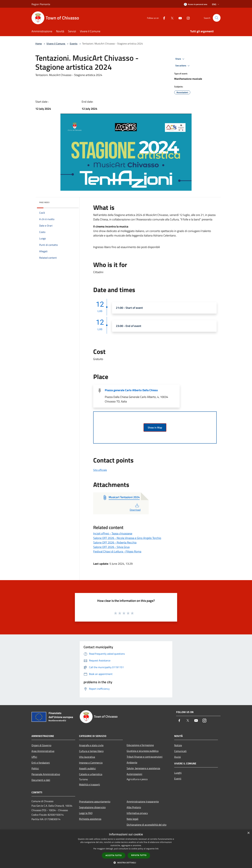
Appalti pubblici (87, 768)
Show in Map (155, 427)
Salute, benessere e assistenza (143, 768)
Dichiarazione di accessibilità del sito (146, 825)
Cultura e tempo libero (91, 751)
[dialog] (126, 849)
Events (74, 44)
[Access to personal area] (196, 4)
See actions (183, 66)
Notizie (178, 745)
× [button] (248, 833)
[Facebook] (163, 18)
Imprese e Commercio (91, 763)
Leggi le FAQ (86, 813)
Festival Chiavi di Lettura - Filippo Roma (117, 551)
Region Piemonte (41, 4)
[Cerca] (217, 18)
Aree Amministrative (43, 751)
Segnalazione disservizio (92, 807)
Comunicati (180, 751)
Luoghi (178, 773)
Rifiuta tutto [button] (139, 855)
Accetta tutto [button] (114, 855)
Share (180, 59)
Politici (35, 768)
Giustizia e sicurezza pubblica (143, 751)
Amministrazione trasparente (143, 801)
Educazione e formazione (140, 745)
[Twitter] (171, 18)
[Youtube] (179, 18)
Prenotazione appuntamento (95, 801)
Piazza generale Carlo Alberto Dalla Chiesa (131, 390)
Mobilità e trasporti (90, 784)
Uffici (34, 757)
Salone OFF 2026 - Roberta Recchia (115, 542)
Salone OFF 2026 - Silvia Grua (111, 547)
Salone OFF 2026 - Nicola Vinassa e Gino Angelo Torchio (127, 538)
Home (39, 44)
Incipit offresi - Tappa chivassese (113, 533)
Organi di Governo (41, 745)
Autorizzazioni (134, 774)
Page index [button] (44, 202)
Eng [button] (216, 4)
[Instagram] (187, 18)
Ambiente (132, 762)
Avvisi (178, 757)
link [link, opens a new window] (157, 849)
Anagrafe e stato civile (91, 745)
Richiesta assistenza (90, 819)
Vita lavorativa (87, 757)
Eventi (178, 779)
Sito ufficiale (100, 470)
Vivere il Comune (56, 44)
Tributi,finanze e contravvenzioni (145, 757)
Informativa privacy (137, 813)
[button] (126, 863)
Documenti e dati (41, 780)
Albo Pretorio (134, 807)
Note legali (133, 819)
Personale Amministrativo (46, 774)
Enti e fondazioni (41, 763)
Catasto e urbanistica (91, 774)
